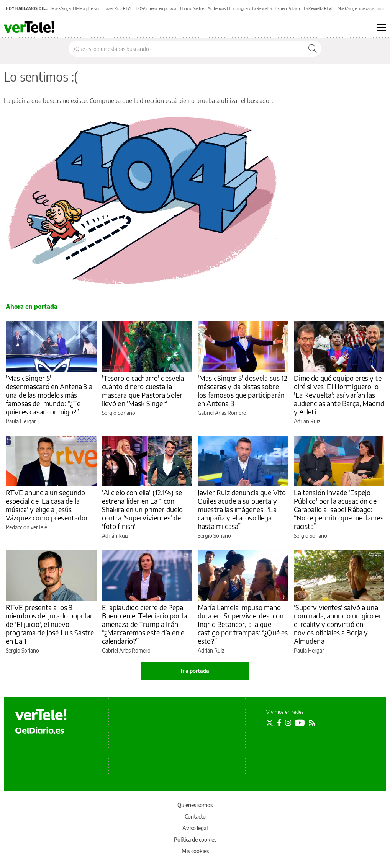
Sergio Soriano (119, 413)
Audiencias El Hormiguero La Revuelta (240, 8)
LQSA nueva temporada (156, 8)
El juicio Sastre (192, 8)
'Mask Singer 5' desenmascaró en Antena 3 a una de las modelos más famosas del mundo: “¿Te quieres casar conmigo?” (49, 395)
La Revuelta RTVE (319, 8)
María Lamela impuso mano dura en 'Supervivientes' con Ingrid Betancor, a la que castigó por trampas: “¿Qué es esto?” (243, 624)
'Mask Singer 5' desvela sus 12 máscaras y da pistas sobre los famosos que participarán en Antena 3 (243, 391)
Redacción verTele (26, 527)
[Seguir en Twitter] (270, 723)
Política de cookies (195, 839)
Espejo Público (288, 8)
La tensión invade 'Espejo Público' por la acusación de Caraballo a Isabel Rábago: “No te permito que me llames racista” (339, 509)
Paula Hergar (21, 421)
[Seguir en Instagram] (288, 723)
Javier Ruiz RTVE (119, 8)
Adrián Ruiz (307, 421)
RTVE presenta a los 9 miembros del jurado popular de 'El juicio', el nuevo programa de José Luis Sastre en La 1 (50, 624)
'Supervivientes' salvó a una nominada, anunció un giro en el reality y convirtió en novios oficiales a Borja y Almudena (338, 624)
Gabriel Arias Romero (222, 413)
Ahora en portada (32, 307)
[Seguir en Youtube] (300, 723)
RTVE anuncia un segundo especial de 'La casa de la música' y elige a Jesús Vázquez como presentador (47, 505)
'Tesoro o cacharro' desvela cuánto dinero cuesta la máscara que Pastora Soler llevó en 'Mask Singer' (143, 391)
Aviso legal (195, 828)
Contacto (195, 817)
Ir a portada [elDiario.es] (195, 671)
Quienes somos (195, 805)
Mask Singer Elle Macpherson (76, 8)
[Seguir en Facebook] (279, 723)
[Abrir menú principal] (381, 28)
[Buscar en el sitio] (186, 49)
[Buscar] (313, 49)
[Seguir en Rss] (312, 723)
